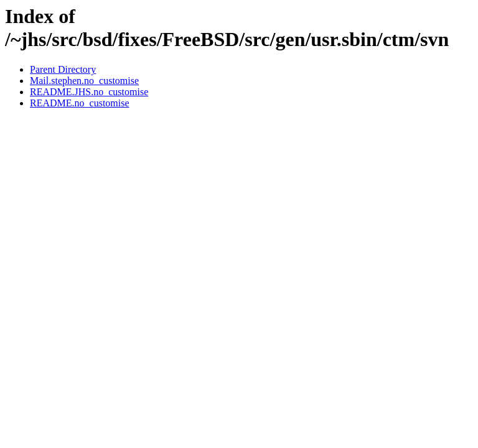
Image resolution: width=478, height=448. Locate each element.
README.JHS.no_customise (89, 92)
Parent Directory (63, 69)
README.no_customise (80, 103)
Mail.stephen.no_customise (84, 81)
